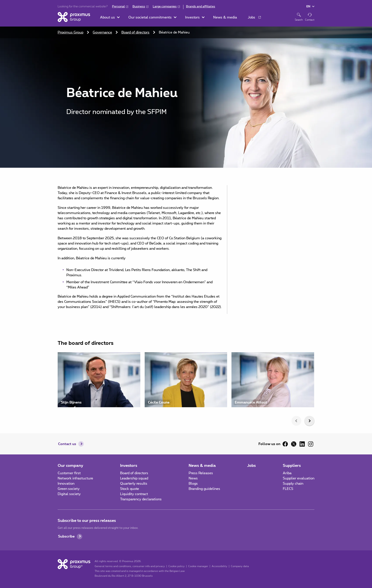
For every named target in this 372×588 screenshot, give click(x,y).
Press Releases (201, 473)
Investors (129, 466)
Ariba (287, 473)
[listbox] (186, 382)
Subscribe (66, 536)
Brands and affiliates (201, 7)
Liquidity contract (134, 494)
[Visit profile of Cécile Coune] (186, 380)
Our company (70, 466)
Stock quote (130, 489)
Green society (69, 489)
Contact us (67, 444)
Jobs (251, 466)
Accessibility (220, 566)
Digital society (69, 494)
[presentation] (296, 421)
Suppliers (292, 466)
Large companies (165, 7)
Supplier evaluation (299, 478)
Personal (118, 7)
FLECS (288, 489)
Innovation (66, 484)
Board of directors (135, 32)
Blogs (193, 484)
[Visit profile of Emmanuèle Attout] (273, 380)
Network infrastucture (75, 478)
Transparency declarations (141, 499)
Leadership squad (134, 478)
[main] (186, 219)
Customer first (69, 473)
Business (139, 7)
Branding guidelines (204, 489)
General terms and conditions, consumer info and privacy (130, 566)
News (193, 478)
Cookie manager (198, 566)
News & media (202, 466)
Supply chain (293, 484)
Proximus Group (70, 32)
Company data (240, 566)
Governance (102, 32)
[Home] (74, 17)
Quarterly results (134, 484)
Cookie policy (177, 566)
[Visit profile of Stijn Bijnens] (99, 380)
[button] (110, 17)
